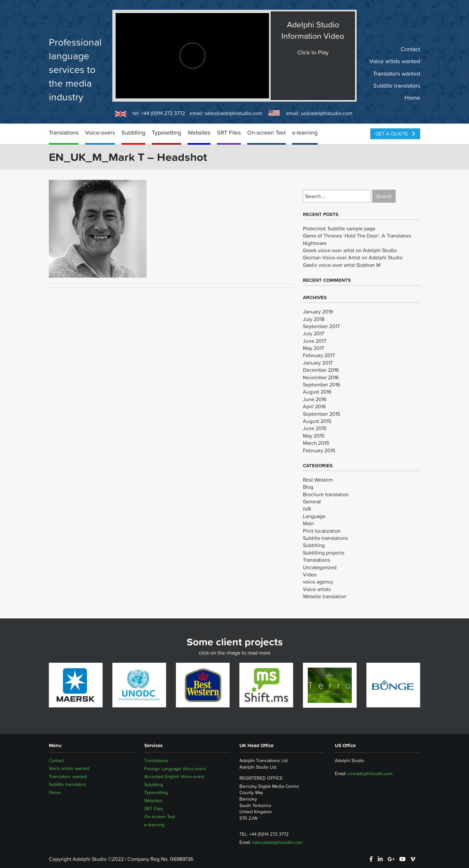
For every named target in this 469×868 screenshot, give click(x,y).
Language (314, 516)
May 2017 (313, 348)
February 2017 (319, 355)
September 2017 (321, 326)
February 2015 (319, 450)
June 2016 (315, 399)
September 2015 (321, 414)
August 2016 (317, 392)
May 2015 (314, 436)
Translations (64, 132)
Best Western (318, 480)
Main (308, 523)
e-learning (305, 132)
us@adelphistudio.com (327, 113)
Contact (410, 49)
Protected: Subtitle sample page (339, 228)
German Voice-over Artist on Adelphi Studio (353, 257)
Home (412, 98)
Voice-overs (100, 132)
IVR (307, 509)
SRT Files (229, 132)
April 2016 (314, 406)
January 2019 (318, 311)
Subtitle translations (325, 538)
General (312, 501)
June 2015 (315, 428)
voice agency (318, 582)
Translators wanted (397, 73)
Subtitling (133, 132)
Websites (199, 132)
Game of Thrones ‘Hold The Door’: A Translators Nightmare (357, 239)
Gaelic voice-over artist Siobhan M (342, 265)
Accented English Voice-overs (174, 776)
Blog (308, 487)
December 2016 (321, 370)
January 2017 (318, 363)
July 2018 (314, 319)
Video (310, 574)
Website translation (325, 596)
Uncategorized (320, 567)
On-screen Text (266, 132)
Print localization (322, 531)
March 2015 (316, 443)
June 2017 (314, 341)
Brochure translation (326, 494)
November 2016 (321, 377)
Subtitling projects (324, 553)
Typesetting (166, 132)
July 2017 (313, 333)
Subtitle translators (397, 86)
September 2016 (321, 384)
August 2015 (317, 421)
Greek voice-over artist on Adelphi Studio (350, 250)
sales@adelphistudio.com (233, 113)
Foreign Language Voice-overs (175, 769)
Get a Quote (395, 134)
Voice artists (317, 589)
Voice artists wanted (395, 61)
